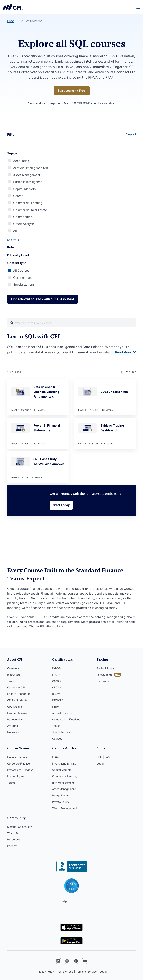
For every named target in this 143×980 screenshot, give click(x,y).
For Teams (103, 681)
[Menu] (138, 7)
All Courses (21, 271)
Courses (57, 739)
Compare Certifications (66, 719)
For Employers (16, 776)
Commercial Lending (28, 203)
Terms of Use (65, 972)
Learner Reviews (17, 713)
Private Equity (61, 802)
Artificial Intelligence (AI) (31, 168)
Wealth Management (65, 808)
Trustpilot (65, 901)
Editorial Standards (19, 694)
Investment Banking (64, 763)
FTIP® (56, 707)
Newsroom (14, 732)
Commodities (23, 217)
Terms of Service (86, 972)
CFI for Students (17, 700)
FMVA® (56, 668)
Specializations (24, 284)
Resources (14, 839)
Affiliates (12, 726)
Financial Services (18, 757)
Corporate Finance (19, 763)
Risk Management (63, 783)
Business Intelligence (28, 182)
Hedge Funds (60, 795)
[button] (71, 240)
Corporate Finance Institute (13, 7)
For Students (105, 675)
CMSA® (57, 681)
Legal (100, 763)
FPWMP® (58, 700)
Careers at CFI (16, 687)
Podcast (12, 846)
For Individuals (106, 668)
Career (18, 196)
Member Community (20, 827)
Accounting (21, 161)
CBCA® (56, 687)
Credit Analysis (24, 224)
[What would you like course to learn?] (71, 323)
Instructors (14, 675)
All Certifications (62, 713)
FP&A (55, 757)
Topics (56, 726)
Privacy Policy (45, 972)
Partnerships (15, 719)
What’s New (14, 833)
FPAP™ (56, 675)
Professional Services (20, 770)
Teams (11, 783)
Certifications (23, 278)
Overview (13, 668)
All (15, 231)
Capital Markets (24, 189)
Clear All (131, 134)
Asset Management (27, 175)
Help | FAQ (103, 757)
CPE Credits (15, 707)
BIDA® (56, 694)
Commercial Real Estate (30, 210)
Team (11, 681)
